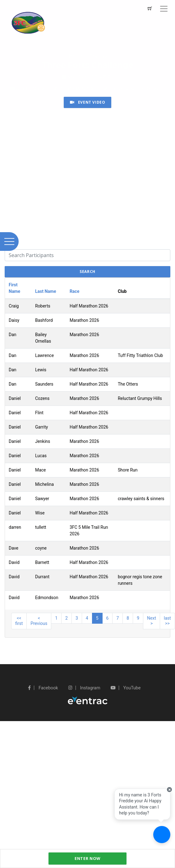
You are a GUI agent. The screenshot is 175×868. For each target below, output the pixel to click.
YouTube (126, 688)
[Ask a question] (162, 835)
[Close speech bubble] (169, 790)
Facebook (43, 688)
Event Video (88, 102)
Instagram (84, 688)
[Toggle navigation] (164, 9)
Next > (152, 621)
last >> (167, 621)
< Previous (39, 621)
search (87, 272)
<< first (19, 621)
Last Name (46, 291)
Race (74, 291)
